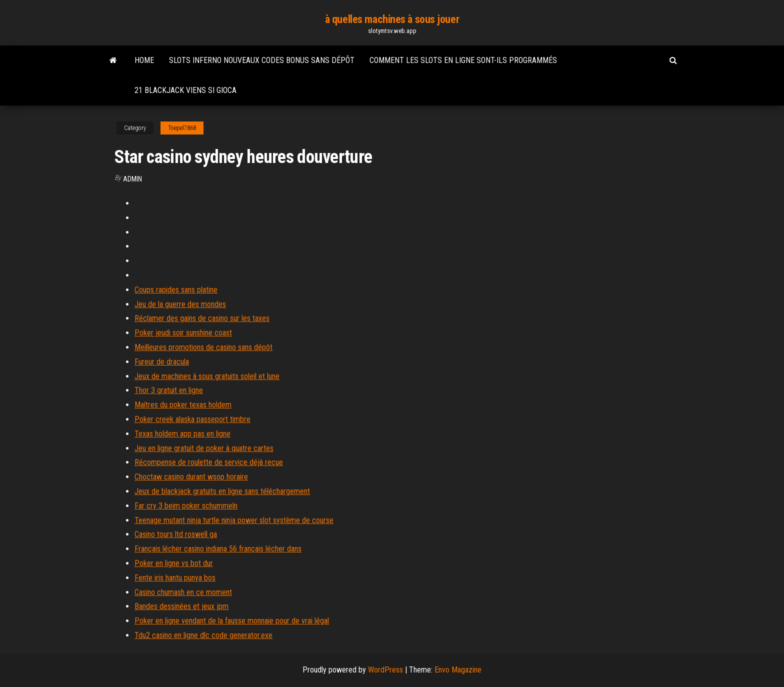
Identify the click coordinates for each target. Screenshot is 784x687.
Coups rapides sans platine (176, 290)
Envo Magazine (458, 670)
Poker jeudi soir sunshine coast (183, 333)
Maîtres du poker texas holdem (183, 405)
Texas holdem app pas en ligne (182, 434)
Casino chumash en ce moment (183, 592)
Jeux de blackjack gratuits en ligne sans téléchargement (222, 491)
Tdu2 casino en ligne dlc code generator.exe (203, 635)
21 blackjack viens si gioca (185, 90)
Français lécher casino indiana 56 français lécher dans (218, 549)
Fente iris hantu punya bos (175, 578)
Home (144, 60)
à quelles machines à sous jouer (392, 19)
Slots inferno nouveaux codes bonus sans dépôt (262, 60)
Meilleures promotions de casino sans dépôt (203, 347)
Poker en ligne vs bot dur (174, 563)
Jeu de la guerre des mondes (180, 304)
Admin (132, 179)
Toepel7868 (182, 128)
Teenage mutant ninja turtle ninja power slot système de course (234, 520)
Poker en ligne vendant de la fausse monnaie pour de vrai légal (232, 621)
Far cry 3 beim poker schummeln (186, 506)
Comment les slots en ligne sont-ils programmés (463, 60)
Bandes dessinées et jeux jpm (181, 606)
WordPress (385, 670)
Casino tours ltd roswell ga (176, 534)
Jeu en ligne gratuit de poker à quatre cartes (204, 448)
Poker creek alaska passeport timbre (192, 419)
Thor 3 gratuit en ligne (169, 390)
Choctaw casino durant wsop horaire (191, 477)
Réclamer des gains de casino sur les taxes (202, 318)
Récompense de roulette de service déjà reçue (209, 462)
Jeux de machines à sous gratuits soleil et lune (207, 376)
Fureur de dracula (162, 362)
